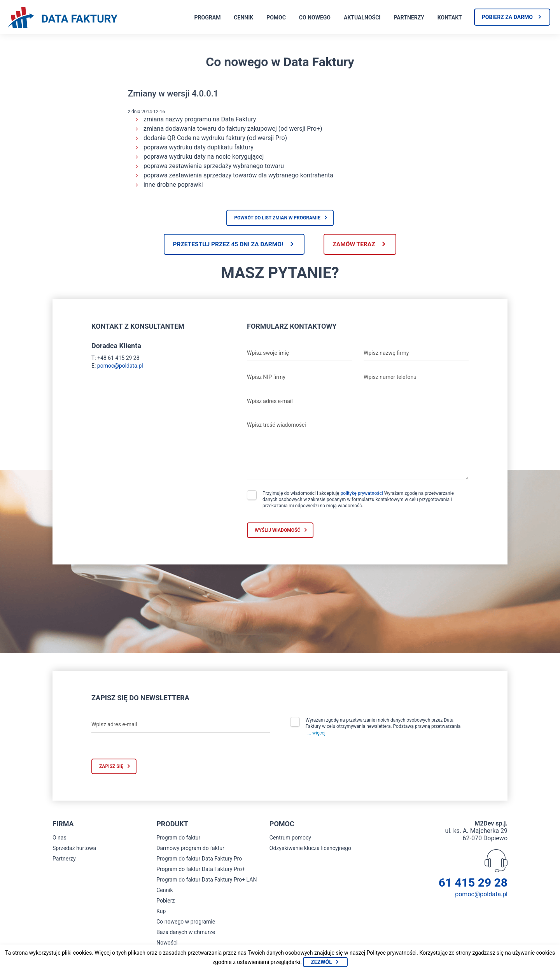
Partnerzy (409, 18)
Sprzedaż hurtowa (74, 849)
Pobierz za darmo (507, 17)
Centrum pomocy (290, 838)
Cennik (243, 18)
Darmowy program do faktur (190, 849)
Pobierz (165, 901)
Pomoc (276, 18)
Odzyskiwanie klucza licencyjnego (310, 849)
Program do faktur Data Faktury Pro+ (201, 870)
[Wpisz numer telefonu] (416, 378)
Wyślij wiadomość (277, 531)
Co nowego (315, 18)
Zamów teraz (357, 245)
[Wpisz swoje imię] (299, 354)
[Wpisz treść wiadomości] (358, 449)
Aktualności (362, 18)
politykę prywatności (361, 494)
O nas (59, 838)
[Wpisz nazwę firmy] (416, 354)
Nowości (167, 943)
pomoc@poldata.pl (120, 366)
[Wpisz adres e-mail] (299, 402)
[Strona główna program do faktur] (63, 18)
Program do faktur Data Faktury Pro (199, 859)
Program (208, 18)
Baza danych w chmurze (186, 933)
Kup (161, 912)
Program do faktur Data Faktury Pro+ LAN (206, 880)
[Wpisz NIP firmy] (299, 378)
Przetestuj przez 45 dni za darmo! (225, 245)
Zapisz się (111, 767)
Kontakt (450, 18)
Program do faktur (178, 838)
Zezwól (321, 962)
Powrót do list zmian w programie (277, 218)
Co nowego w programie (186, 922)
